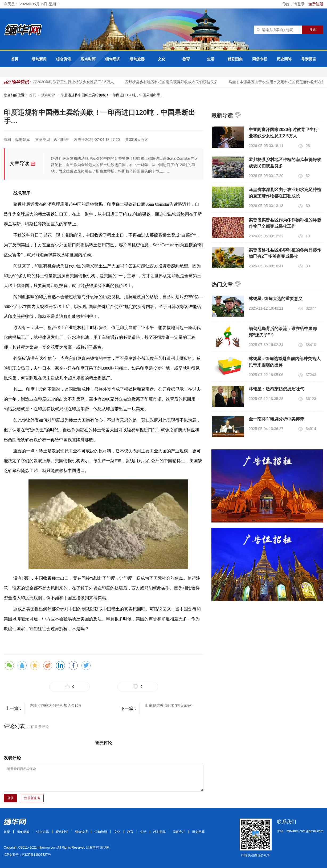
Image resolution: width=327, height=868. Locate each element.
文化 (162, 59)
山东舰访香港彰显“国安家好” (168, 705)
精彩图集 (235, 59)
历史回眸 (284, 59)
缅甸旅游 (137, 59)
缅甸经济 (113, 59)
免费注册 (316, 4)
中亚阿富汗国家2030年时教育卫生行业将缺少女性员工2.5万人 (64, 82)
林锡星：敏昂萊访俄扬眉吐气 (276, 389)
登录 (10, 798)
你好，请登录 (294, 4)
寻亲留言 (309, 59)
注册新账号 (32, 798)
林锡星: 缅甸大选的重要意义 (276, 299)
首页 (15, 59)
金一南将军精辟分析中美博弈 (276, 419)
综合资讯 (64, 59)
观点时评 (88, 59)
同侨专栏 (260, 59)
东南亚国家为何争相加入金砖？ (56, 705)
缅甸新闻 (39, 59)
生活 (211, 59)
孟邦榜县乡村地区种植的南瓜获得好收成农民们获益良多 (173, 82)
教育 (186, 59)
